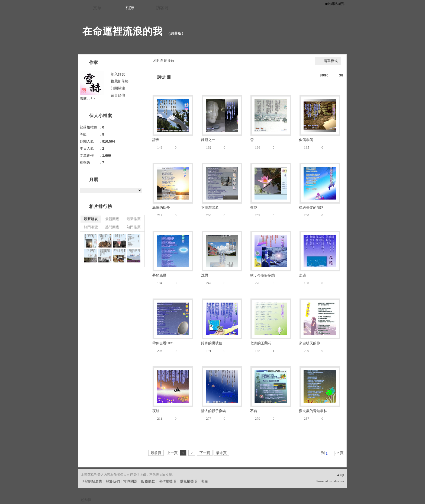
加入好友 (118, 74)
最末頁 (221, 453)
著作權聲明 (167, 481)
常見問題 (130, 481)
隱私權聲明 (189, 481)
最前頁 (156, 453)
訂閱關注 (118, 88)
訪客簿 (162, 8)
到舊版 (176, 33)
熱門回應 (112, 227)
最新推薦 (134, 219)
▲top (340, 475)
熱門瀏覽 (91, 227)
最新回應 (112, 219)
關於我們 (113, 481)
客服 (204, 481)
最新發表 (91, 219)
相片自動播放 (164, 61)
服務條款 (148, 481)
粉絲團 (86, 500)
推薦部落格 (120, 81)
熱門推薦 (134, 227)
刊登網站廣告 (92, 481)
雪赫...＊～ (88, 99)
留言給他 (118, 95)
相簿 (130, 8)
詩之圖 (164, 77)
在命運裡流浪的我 (123, 31)
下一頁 (205, 453)
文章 (97, 8)
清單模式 (331, 61)
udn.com (338, 481)
